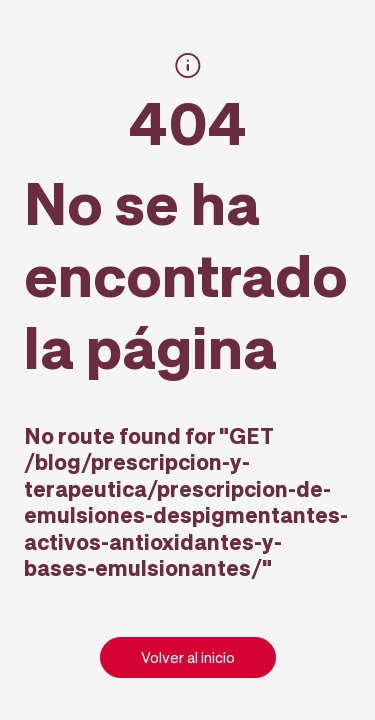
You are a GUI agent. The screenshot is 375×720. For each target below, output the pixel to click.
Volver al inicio (188, 657)
